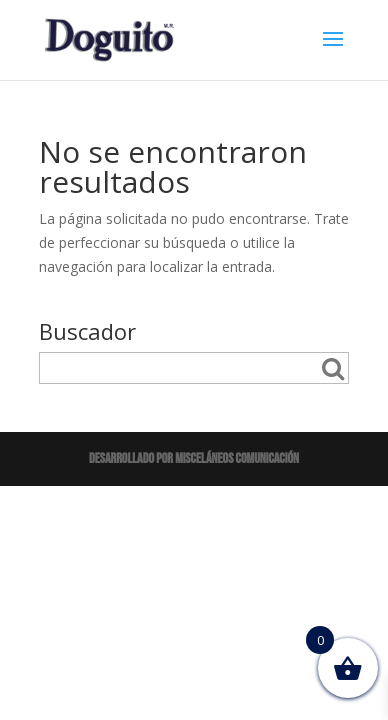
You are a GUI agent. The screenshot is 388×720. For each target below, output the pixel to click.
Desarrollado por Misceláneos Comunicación (194, 458)
